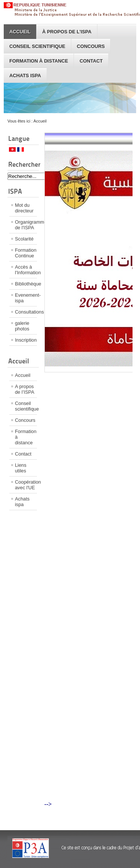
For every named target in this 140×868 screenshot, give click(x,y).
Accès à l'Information (26, 270)
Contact (91, 61)
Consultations (26, 312)
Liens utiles (21, 468)
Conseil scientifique (37, 46)
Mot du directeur (24, 208)
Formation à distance (39, 61)
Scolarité (24, 239)
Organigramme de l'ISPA (26, 225)
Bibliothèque (26, 284)
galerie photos (22, 326)
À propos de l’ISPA (67, 32)
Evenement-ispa (26, 298)
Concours (91, 46)
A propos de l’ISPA (25, 389)
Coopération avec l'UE (26, 485)
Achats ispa (25, 75)
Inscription (26, 340)
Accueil (20, 32)
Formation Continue (26, 253)
